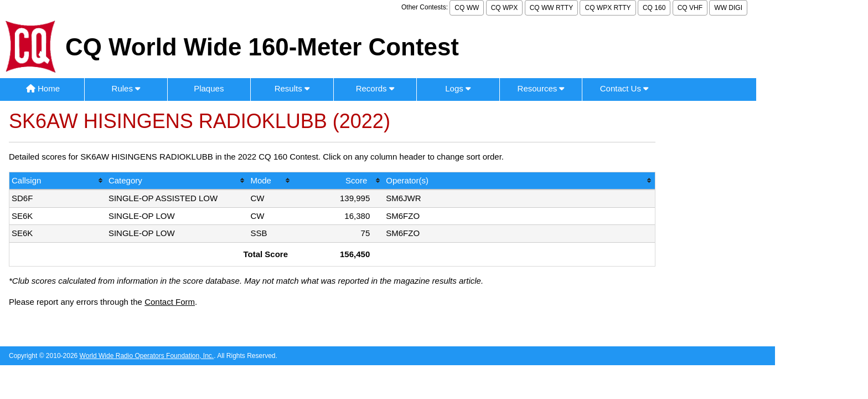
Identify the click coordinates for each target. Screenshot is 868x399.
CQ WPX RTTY (608, 8)
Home (43, 88)
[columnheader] (58, 181)
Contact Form (170, 302)
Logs (458, 88)
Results (292, 88)
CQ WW (467, 8)
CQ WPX (505, 8)
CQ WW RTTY (551, 8)
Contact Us (624, 88)
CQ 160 (654, 8)
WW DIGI (728, 8)
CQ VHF (690, 8)
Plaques (209, 88)
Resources (541, 88)
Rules (126, 88)
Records (375, 88)
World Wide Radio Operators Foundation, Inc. (147, 356)
